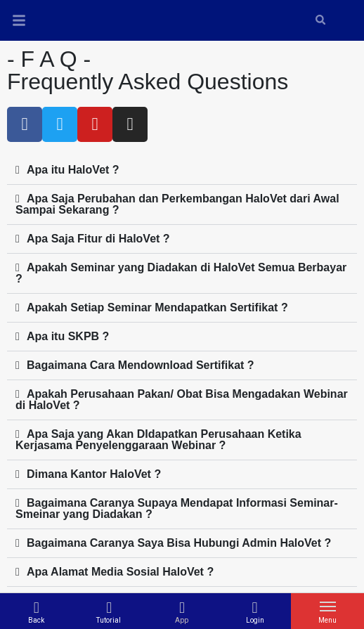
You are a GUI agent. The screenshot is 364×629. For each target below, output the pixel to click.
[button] (182, 170)
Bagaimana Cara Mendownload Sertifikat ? (141, 365)
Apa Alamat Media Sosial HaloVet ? (120, 572)
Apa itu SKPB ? (68, 336)
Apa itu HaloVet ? (73, 170)
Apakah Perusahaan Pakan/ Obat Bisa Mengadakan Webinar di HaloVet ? (182, 400)
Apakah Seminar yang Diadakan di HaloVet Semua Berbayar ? (181, 273)
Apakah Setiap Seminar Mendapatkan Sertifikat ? (157, 307)
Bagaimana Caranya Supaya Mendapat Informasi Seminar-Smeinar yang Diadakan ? (177, 508)
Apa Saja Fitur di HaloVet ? (98, 239)
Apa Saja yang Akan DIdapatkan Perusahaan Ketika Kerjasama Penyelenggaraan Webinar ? (158, 440)
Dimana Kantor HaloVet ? (94, 474)
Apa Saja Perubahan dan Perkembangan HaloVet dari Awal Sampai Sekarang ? (177, 204)
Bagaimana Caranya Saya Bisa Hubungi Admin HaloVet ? (179, 543)
